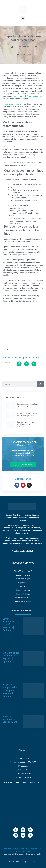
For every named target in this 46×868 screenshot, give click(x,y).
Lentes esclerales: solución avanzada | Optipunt (8, 625)
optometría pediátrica (13, 104)
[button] (23, 18)
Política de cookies (23, 851)
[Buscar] (40, 384)
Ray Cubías (33, 862)
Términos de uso (36, 849)
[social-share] (19, 364)
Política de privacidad (21, 849)
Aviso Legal (7, 849)
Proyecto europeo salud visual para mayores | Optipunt (10, 690)
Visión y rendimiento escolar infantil (10, 719)
